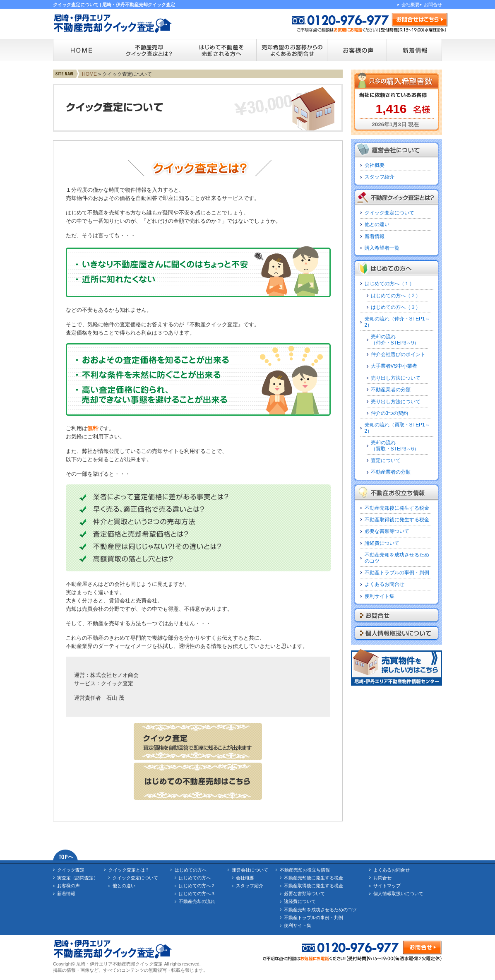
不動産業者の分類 (391, 390)
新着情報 (375, 236)
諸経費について (382, 543)
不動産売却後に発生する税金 (397, 508)
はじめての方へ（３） (396, 307)
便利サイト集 (380, 596)
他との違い (377, 224)
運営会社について (250, 870)
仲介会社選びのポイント (398, 354)
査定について (386, 460)
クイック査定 (71, 870)
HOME (89, 74)
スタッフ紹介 (380, 177)
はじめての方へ (191, 870)
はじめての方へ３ (197, 893)
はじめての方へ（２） (396, 296)
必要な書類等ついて (387, 531)
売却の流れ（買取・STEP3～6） (395, 445)
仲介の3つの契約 (390, 413)
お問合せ (433, 5)
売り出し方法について (396, 378)
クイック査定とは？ (129, 870)
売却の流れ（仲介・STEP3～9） (395, 340)
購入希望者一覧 (382, 248)
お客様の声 (68, 886)
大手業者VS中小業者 (394, 366)
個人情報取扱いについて (398, 893)
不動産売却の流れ (197, 901)
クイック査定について (389, 213)
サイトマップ (387, 886)
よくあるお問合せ (384, 584)
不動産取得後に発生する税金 (397, 520)
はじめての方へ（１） (389, 284)
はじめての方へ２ (197, 886)
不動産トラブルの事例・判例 (397, 573)
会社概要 (411, 5)
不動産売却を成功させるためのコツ (320, 910)
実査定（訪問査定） (78, 878)
